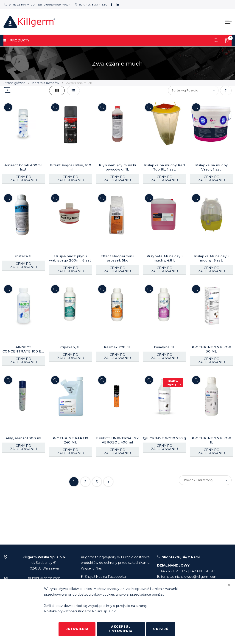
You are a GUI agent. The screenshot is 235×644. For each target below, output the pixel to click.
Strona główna (15, 83)
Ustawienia (77, 629)
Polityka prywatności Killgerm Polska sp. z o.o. (81, 611)
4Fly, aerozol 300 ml (24, 438)
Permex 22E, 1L (117, 347)
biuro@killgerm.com (55, 4)
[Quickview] (8, 107)
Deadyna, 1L (165, 347)
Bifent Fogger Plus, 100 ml (71, 167)
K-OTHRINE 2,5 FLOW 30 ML (211, 349)
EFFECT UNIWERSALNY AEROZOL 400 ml (117, 440)
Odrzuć (161, 629)
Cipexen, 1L (70, 347)
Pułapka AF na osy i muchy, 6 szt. (211, 258)
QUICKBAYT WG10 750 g (165, 438)
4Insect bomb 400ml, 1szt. (24, 167)
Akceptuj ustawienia (121, 629)
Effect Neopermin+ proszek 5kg (117, 258)
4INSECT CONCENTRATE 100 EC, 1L (24, 349)
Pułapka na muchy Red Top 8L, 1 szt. (164, 167)
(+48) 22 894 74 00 (19, 4)
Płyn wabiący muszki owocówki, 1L (117, 167)
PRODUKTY (16, 40)
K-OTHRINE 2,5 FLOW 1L (211, 440)
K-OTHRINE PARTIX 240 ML (71, 440)
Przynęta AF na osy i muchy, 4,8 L (165, 258)
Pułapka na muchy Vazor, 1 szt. (212, 167)
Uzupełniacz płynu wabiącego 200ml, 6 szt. (70, 258)
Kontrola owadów (46, 83)
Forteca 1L (24, 256)
